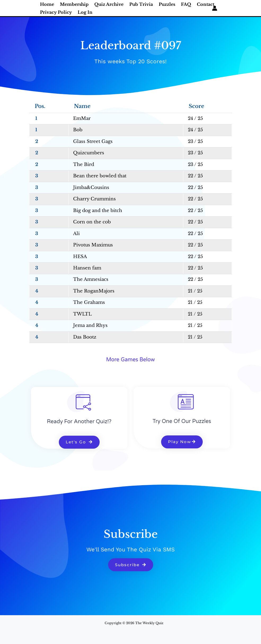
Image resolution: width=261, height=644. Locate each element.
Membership (74, 4)
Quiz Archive (109, 4)
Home (47, 4)
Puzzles (167, 4)
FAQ (186, 4)
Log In (85, 12)
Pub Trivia (141, 4)
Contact (206, 4)
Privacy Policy (56, 12)
